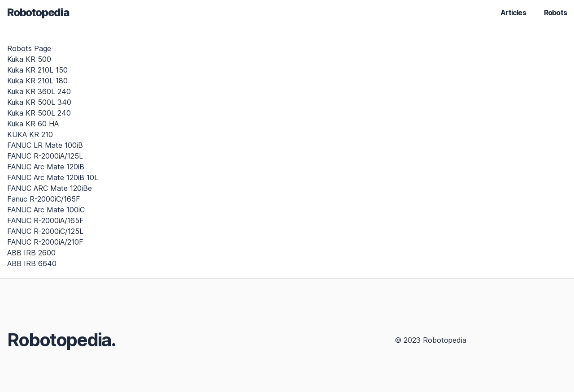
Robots (555, 13)
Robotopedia (38, 12)
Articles (513, 13)
